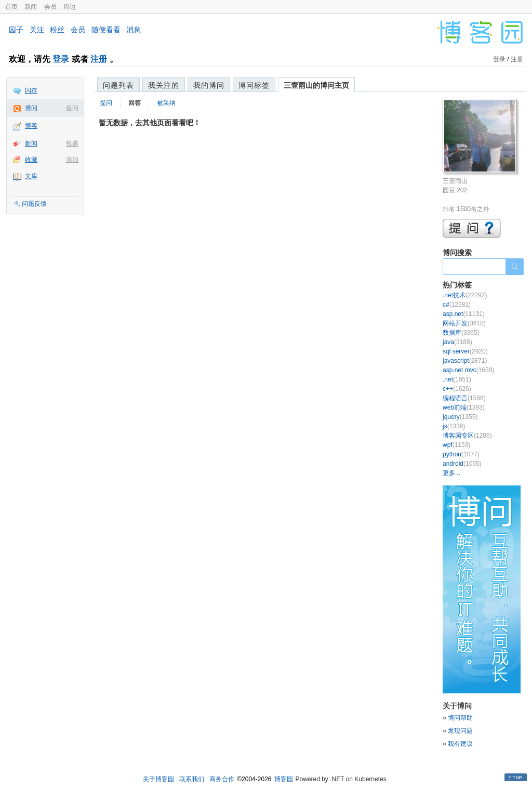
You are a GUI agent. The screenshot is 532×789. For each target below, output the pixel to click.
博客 (31, 126)
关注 (37, 30)
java (457, 342)
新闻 (31, 7)
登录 (61, 59)
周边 (70, 7)
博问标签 (254, 85)
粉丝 (57, 30)
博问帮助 (460, 718)
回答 (135, 103)
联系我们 (192, 779)
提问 (72, 108)
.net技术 (465, 295)
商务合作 (222, 779)
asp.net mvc (468, 370)
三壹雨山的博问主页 (316, 85)
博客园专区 (467, 436)
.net (457, 379)
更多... (451, 473)
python (461, 454)
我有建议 (460, 744)
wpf (456, 445)
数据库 (461, 333)
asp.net (464, 314)
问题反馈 (34, 204)
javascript (465, 361)
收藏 (31, 160)
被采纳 (166, 103)
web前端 (464, 407)
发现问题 (460, 731)
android (462, 464)
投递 (72, 143)
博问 (31, 108)
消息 (134, 30)
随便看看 (106, 30)
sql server (465, 351)
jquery (460, 417)
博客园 (284, 779)
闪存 (31, 90)
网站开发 (464, 323)
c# (457, 305)
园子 (16, 30)
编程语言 (464, 398)
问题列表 (118, 85)
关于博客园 (158, 779)
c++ (457, 389)
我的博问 (209, 85)
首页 (11, 7)
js (454, 426)
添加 (72, 160)
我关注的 (164, 85)
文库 (31, 176)
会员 (50, 7)
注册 (99, 59)
